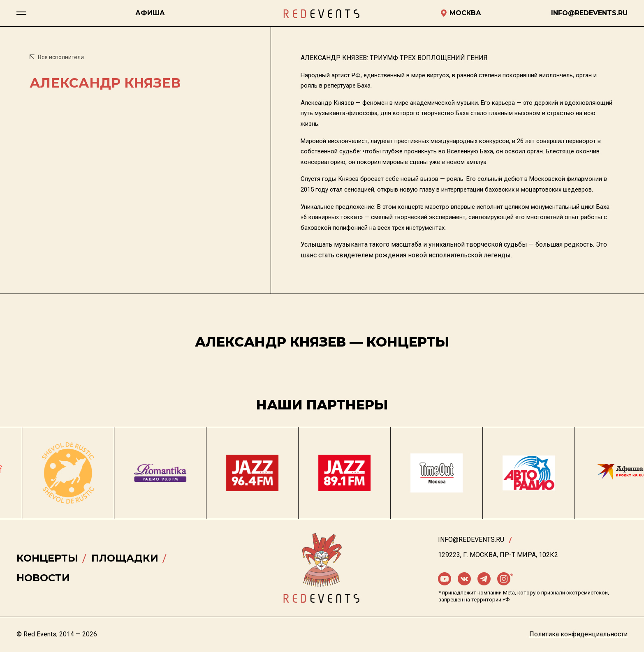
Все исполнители (57, 57)
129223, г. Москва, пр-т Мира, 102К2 (498, 555)
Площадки (125, 558)
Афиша (150, 13)
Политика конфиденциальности (578, 634)
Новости (43, 578)
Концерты (47, 558)
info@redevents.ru (471, 540)
